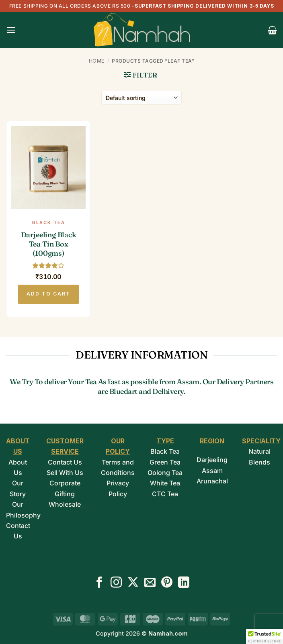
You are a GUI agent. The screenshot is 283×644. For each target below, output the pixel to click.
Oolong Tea (165, 473)
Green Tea (165, 462)
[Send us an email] (150, 583)
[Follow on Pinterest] (167, 583)
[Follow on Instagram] (116, 583)
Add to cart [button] (48, 294)
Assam (212, 471)
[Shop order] (141, 98)
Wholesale (65, 504)
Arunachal (212, 481)
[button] (11, 30)
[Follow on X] (133, 583)
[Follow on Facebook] (99, 583)
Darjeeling (212, 460)
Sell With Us (65, 473)
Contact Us (65, 462)
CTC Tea (165, 494)
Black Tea (165, 451)
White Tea (165, 483)
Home (97, 61)
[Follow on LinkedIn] (184, 583)
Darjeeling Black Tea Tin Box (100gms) (49, 244)
